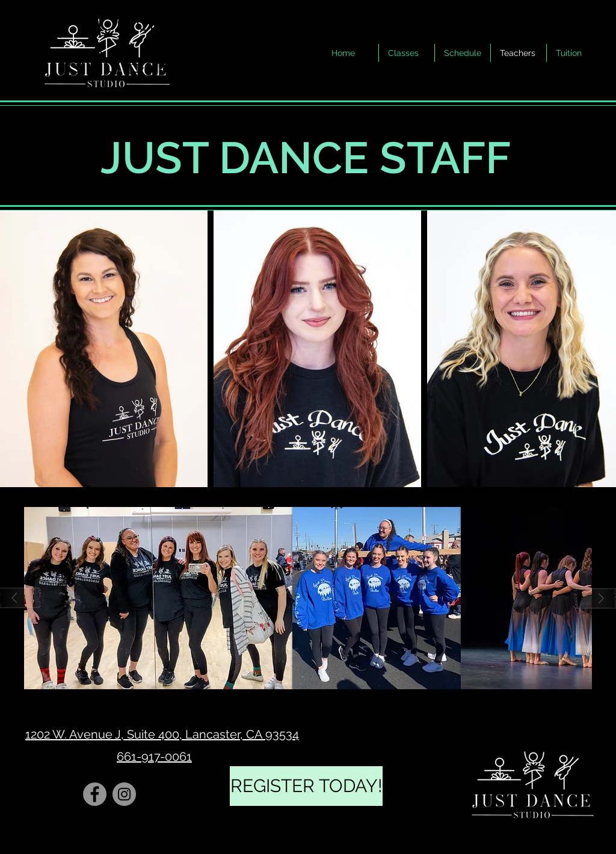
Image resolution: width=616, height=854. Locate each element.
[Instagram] (124, 794)
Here (186, 63)
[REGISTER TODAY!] (306, 786)
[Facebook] (95, 794)
